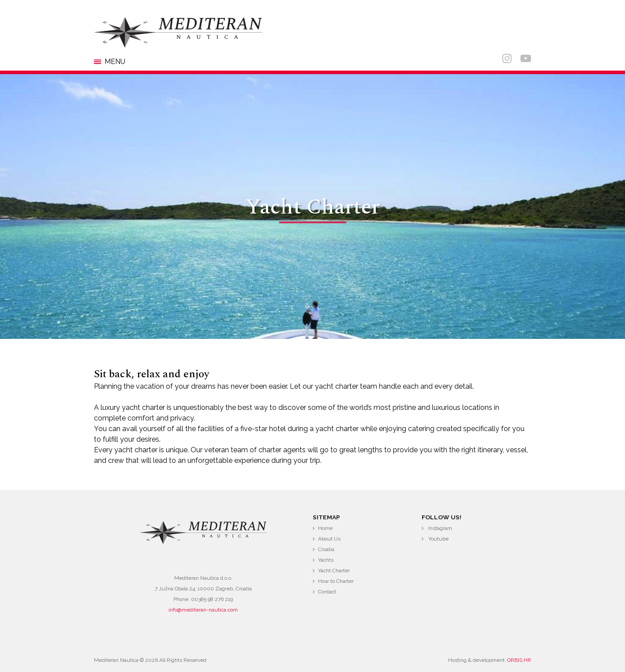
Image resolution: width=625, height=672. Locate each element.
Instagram (440, 528)
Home (325, 528)
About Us (329, 539)
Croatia (326, 549)
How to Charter (336, 581)
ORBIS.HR (519, 660)
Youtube (438, 539)
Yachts (326, 560)
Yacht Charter (334, 571)
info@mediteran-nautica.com (203, 610)
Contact (327, 592)
